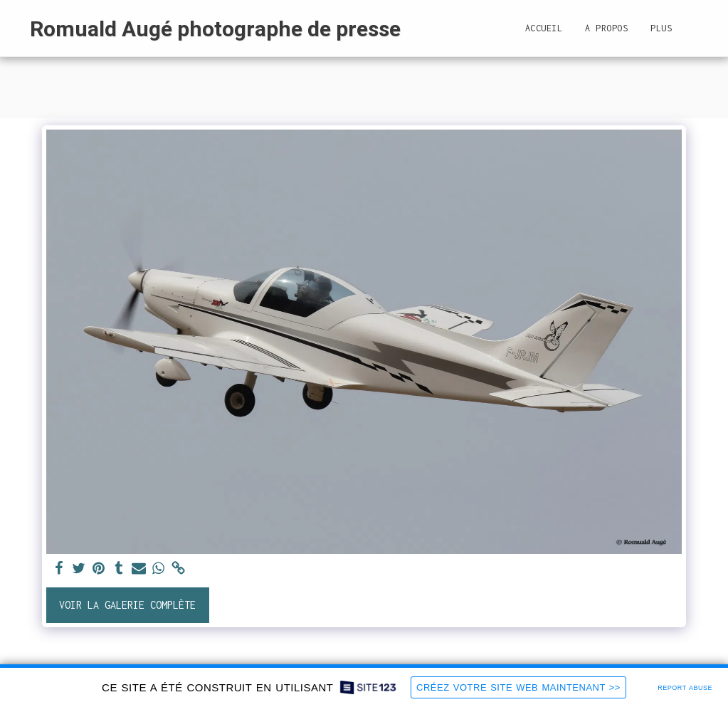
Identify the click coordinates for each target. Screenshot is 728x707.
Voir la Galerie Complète (127, 605)
